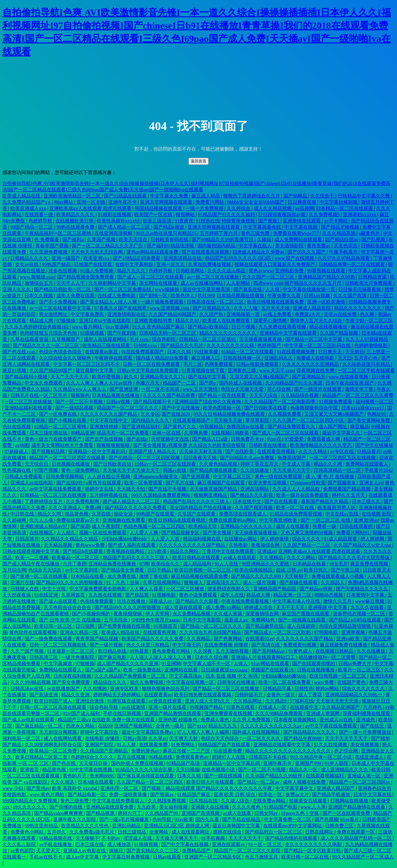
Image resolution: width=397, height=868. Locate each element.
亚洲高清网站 (255, 489)
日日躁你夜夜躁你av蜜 (282, 215)
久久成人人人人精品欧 (297, 489)
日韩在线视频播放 (316, 670)
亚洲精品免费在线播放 (113, 564)
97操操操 (66, 321)
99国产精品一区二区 (32, 227)
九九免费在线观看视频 (283, 327)
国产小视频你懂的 (92, 614)
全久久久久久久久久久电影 (314, 844)
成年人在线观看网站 (106, 339)
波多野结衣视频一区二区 (360, 614)
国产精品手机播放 (332, 795)
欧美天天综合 (134, 239)
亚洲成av (267, 551)
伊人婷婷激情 (275, 539)
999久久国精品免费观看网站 (161, 495)
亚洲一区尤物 (91, 202)
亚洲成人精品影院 (312, 308)
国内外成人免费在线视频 (138, 763)
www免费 (324, 682)
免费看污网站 (210, 202)
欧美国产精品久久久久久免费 (153, 639)
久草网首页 (74, 595)
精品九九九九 (223, 726)
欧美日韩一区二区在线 (306, 857)
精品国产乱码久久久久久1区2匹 (239, 258)
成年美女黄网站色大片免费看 (63, 445)
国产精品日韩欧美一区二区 (63, 289)
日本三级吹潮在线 (49, 433)
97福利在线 (302, 701)
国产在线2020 (177, 414)
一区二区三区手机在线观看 (366, 370)
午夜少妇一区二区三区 (369, 321)
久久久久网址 (313, 452)
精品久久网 (50, 514)
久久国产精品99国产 (51, 370)
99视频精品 (212, 427)
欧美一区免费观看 (144, 483)
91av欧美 (184, 819)
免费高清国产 (292, 458)
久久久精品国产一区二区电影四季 (280, 402)
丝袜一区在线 (167, 433)
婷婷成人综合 (259, 607)
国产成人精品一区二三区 (125, 227)
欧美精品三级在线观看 (107, 346)
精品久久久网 (328, 464)
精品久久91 (188, 321)
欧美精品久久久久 (76, 215)
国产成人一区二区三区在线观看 (151, 277)
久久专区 (150, 414)
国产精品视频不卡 (153, 402)
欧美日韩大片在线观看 (211, 782)
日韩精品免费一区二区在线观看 (352, 264)
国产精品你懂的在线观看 (292, 838)
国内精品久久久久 (151, 420)
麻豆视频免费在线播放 (344, 645)
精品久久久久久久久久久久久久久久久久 (288, 751)
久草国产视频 (102, 239)
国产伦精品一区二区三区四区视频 (145, 458)
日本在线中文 (247, 501)
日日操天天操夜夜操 (360, 289)
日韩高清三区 (44, 657)
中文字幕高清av (186, 676)
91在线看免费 (228, 751)
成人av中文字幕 (83, 857)
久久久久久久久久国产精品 (109, 414)
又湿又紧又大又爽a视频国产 (260, 377)
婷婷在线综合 (228, 832)
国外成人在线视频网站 (257, 732)
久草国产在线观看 (197, 514)
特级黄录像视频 (239, 221)
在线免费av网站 (270, 801)
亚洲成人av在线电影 (32, 483)
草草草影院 (258, 420)
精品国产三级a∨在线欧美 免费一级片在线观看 (107, 720)
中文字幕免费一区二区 (288, 819)
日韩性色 (304, 688)
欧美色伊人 (183, 296)
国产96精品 (296, 196)
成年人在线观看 (293, 526)
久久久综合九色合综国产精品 (211, 632)
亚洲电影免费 (290, 271)
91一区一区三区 (266, 844)
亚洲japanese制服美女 (156, 476)
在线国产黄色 (352, 682)
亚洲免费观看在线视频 (229, 713)
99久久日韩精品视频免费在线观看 (230, 414)
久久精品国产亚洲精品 (104, 751)
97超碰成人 (17, 452)
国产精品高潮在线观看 (214, 470)
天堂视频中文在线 (171, 439)
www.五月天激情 (201, 389)
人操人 (241, 664)
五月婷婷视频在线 (109, 495)
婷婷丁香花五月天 (260, 464)
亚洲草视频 (354, 632)
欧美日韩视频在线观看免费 (276, 302)
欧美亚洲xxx (97, 258)
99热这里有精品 (42, 826)
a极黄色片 (370, 233)
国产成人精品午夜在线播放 (31, 564)
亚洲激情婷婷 (104, 427)
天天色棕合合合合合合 (68, 607)
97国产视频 (47, 470)
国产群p (208, 383)
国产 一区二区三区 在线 (326, 520)
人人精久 (66, 533)
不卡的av (111, 838)
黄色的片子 (75, 776)
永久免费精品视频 (192, 614)
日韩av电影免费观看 (258, 364)
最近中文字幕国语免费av (148, 732)
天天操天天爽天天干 (177, 838)
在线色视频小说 (219, 770)
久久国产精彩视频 (254, 508)
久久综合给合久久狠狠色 (66, 358)
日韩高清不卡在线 (268, 757)
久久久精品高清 (339, 233)
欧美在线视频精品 (254, 570)
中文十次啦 (55, 589)
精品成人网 (42, 321)
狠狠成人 (194, 582)
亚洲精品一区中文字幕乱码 (97, 452)
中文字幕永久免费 (170, 196)
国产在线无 (373, 726)
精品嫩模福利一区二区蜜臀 (328, 657)
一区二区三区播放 (186, 589)
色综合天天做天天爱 (243, 389)
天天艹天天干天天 (70, 377)
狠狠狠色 (80, 395)
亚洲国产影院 (100, 745)
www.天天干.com (277, 370)
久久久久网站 (301, 558)
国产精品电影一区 (87, 795)
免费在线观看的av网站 (233, 520)
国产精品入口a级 (211, 439)
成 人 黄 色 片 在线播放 (330, 476)
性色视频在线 (17, 470)
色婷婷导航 (41, 221)
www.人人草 (313, 807)
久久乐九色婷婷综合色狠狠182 (37, 327)
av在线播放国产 (64, 688)
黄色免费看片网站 (171, 651)
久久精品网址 (248, 701)
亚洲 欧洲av (366, 520)
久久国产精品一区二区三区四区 (150, 782)
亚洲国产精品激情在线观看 (173, 713)
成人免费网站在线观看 (299, 239)
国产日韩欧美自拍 (113, 464)
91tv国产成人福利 (82, 713)
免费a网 (94, 508)
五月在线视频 (132, 757)
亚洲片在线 (22, 582)
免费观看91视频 (300, 645)
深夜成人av (161, 601)
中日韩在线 (23, 514)
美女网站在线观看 (159, 283)
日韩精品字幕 (277, 688)
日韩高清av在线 (27, 688)
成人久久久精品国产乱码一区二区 (357, 838)
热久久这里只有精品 (148, 645)
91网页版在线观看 (127, 701)
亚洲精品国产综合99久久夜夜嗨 (208, 402)
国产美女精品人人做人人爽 (109, 302)
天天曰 (345, 358)
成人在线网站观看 (63, 738)
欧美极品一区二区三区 (76, 558)
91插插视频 (93, 333)
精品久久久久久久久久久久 (228, 333)
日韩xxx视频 (317, 296)
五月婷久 (57, 832)
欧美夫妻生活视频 (268, 483)
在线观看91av (259, 639)
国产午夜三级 (346, 570)
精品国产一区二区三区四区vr (360, 782)
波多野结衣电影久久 (229, 589)
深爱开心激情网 (271, 321)
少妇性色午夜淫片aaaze (156, 620)
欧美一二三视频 (32, 558)
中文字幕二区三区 (233, 476)
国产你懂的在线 (66, 807)
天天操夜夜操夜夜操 (261, 339)
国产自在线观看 (282, 501)
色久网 (368, 314)
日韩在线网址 (320, 832)
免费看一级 (325, 526)
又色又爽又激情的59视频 (307, 533)
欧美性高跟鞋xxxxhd (119, 221)
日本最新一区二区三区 (71, 651)
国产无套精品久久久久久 (363, 589)
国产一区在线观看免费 (347, 813)
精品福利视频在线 (202, 539)
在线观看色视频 (160, 632)
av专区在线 (343, 452)
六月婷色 (373, 707)
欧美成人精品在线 (22, 196)
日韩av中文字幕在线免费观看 (148, 370)
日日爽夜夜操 (303, 202)
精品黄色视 (77, 514)
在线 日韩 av (289, 570)
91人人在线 (227, 564)
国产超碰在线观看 (299, 582)
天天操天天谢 (228, 420)
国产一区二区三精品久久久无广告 (108, 246)
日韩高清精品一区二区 (338, 470)
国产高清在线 (266, 645)
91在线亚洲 (47, 595)
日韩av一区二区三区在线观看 (166, 464)
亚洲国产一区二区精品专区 (213, 857)
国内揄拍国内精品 (217, 246)
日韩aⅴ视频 (119, 402)
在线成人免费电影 (117, 296)
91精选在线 (208, 221)
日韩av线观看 (167, 857)
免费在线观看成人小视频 (338, 576)
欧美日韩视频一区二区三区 (203, 570)
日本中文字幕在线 (373, 795)
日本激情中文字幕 (366, 595)
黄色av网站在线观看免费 (153, 252)
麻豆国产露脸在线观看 (306, 614)
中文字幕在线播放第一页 (309, 289)
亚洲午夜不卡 (123, 202)
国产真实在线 (248, 289)
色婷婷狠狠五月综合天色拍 (49, 333)
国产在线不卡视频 (168, 489)
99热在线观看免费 (76, 227)
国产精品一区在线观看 (223, 395)
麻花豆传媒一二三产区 (187, 751)
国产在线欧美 (240, 452)
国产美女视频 (217, 533)
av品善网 (305, 208)
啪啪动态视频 (329, 595)
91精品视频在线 (56, 838)
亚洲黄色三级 (242, 370)
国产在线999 (70, 483)
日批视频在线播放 (71, 464)
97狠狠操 (85, 664)
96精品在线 (161, 757)
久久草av (158, 738)
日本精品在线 (204, 801)
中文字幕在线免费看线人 (119, 801)
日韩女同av (267, 813)
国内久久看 (208, 819)
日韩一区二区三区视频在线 (58, 645)
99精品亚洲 (82, 433)
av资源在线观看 (166, 701)
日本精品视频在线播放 (241, 296)
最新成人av (237, 620)
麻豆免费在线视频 (370, 564)
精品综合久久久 (110, 682)
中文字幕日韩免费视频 (126, 857)
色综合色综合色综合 (61, 352)
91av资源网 (118, 327)
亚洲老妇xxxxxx (360, 215)
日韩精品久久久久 (30, 258)
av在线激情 (134, 707)
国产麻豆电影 (113, 657)
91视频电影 (164, 595)
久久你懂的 (96, 688)
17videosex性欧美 (308, 483)
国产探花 (80, 526)
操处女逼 (124, 514)
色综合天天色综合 (220, 738)
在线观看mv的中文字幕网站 (293, 826)
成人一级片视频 (260, 582)
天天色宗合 (346, 246)
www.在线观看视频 (349, 377)
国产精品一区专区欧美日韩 (313, 851)
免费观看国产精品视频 (347, 489)
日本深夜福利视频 (73, 676)
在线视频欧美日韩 (75, 221)
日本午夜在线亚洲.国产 (350, 383)
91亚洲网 (171, 664)
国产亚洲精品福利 (141, 427)
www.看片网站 (88, 327)
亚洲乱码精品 (127, 826)
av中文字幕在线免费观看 (56, 489)
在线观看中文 (305, 707)
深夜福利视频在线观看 (367, 713)
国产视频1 (269, 221)
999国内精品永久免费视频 (30, 801)
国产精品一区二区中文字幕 (314, 339)
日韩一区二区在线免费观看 (152, 364)
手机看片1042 (379, 470)
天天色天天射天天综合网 (97, 252)
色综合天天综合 (45, 570)
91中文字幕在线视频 (91, 770)
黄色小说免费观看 (198, 595)
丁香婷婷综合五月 (44, 501)
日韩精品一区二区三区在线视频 (54, 495)
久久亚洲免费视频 (49, 252)
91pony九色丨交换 (301, 813)
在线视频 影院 (377, 514)
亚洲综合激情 (90, 701)
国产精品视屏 (101, 813)
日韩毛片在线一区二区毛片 (39, 395)
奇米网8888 (102, 776)
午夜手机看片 (344, 252)
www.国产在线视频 (295, 258)
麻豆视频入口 (206, 358)
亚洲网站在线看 (182, 670)
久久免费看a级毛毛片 (92, 832)
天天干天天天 (291, 607)
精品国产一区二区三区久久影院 (248, 851)
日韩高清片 (27, 539)
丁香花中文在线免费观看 (228, 551)
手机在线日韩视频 (123, 713)
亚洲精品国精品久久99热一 (354, 695)
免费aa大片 (298, 795)
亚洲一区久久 (171, 264)
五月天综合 (116, 620)
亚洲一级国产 (66, 258)
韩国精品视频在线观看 (159, 208)
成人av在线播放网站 (202, 283)
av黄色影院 (22, 851)
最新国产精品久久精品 (325, 501)
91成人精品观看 (341, 539)
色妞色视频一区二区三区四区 (155, 526)
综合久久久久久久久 (364, 688)
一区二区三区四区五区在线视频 (343, 458)
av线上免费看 (278, 314)
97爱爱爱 (295, 439)
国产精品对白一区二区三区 (274, 832)
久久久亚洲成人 (66, 508)
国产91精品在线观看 (126, 196)
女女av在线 (27, 264)
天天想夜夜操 (17, 595)
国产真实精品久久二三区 (153, 851)
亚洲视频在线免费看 (124, 520)
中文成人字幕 (297, 464)
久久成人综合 (236, 801)
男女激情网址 (54, 314)
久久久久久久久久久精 (231, 346)
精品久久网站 (185, 551)
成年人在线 (232, 595)
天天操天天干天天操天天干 (132, 470)
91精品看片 (369, 452)
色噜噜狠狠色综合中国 (315, 408)
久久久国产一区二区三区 (269, 277)
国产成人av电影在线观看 (29, 720)
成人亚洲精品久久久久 (345, 770)
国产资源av (162, 795)
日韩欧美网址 (190, 271)
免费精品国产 (197, 851)
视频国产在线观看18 (273, 670)
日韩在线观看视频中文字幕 (31, 551)
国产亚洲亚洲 (124, 389)
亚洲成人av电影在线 (85, 851)
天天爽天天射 (184, 738)
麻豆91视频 (15, 370)
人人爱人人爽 (144, 533)
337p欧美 (158, 551)
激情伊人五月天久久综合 (317, 321)
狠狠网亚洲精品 (211, 495)
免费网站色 (263, 620)
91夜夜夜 (184, 221)
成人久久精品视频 (273, 208)
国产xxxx (197, 726)
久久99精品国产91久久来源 (294, 383)
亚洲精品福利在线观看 (29, 408)
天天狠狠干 (297, 576)
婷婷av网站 (328, 688)
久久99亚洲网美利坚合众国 (54, 745)
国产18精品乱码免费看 (137, 258)
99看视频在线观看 (327, 271)
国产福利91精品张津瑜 (171, 246)
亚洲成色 (366, 720)
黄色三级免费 (256, 233)
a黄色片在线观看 (104, 483)
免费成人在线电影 (316, 358)
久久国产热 (212, 314)
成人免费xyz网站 (224, 607)
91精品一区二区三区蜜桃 (61, 427)
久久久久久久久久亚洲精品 (311, 364)
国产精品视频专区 (181, 533)
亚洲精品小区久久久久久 (247, 526)
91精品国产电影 (281, 807)
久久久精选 (63, 782)
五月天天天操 (276, 308)
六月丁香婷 (74, 564)
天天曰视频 (188, 770)
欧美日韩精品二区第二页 (42, 757)
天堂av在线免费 (341, 314)
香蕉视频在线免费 (316, 370)
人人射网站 (239, 283)
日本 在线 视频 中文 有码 (232, 676)
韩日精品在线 (113, 651)
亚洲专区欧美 (125, 688)
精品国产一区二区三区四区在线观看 (68, 458)
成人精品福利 (198, 564)
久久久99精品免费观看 (280, 713)
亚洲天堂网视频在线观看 (167, 202)
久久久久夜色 (247, 807)
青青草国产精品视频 (97, 639)
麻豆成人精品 (206, 196)
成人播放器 (120, 844)
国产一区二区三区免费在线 (123, 289)
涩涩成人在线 (138, 838)
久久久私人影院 (20, 844)
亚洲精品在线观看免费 (110, 807)
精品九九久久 (132, 271)
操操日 (117, 851)
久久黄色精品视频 (219, 464)
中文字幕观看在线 (263, 227)
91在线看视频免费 (296, 352)
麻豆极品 (360, 427)
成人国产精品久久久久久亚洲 (128, 664)
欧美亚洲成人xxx (29, 208)
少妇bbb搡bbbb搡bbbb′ (125, 539)
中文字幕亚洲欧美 (279, 520)
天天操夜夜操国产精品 (214, 489)
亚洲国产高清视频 (201, 813)
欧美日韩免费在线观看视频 (203, 695)
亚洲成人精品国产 (336, 788)
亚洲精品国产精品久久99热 (327, 277)
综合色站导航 (104, 707)
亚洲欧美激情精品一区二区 (73, 196)
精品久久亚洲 (76, 695)
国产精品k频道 (169, 227)
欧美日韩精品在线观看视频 (177, 520)
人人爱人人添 (166, 539)
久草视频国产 (66, 339)
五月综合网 (14, 570)
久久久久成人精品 (227, 271)
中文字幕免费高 (88, 314)
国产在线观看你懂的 (314, 664)
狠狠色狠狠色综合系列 (166, 688)
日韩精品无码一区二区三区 (168, 333)
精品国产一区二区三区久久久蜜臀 (358, 395)
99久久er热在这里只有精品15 (167, 233)
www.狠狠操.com (37, 277)
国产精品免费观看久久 (292, 427)
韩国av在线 (175, 470)
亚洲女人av (371, 483)
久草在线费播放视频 (210, 264)
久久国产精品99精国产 (173, 314)
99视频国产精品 (207, 707)
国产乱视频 (374, 239)
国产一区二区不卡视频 (80, 402)
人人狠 (273, 289)
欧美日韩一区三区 (54, 626)
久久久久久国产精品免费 (169, 395)
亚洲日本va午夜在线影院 (105, 321)
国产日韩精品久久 (212, 308)
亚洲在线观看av (229, 844)
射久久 (131, 377)
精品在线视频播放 (329, 327)
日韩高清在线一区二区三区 (216, 302)
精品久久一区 (304, 770)
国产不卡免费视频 (58, 302)
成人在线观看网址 (191, 832)
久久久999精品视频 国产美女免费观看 (51, 682)
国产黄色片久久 (180, 427)
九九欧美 (147, 807)
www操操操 (168, 289)
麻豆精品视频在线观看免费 (200, 576)
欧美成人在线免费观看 (227, 321)
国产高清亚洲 (44, 695)
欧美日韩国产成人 (54, 701)
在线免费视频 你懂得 (227, 645)
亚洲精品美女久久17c (163, 377)
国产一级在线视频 (224, 776)
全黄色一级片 (281, 695)
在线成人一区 (273, 707)
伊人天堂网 (158, 614)
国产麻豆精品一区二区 (39, 726)
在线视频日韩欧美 (231, 433)
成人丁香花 (311, 695)
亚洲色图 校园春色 (178, 720)
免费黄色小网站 (28, 832)
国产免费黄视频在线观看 (125, 626)
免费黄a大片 (308, 314)
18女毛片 (339, 564)
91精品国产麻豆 (194, 795)
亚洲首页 (30, 770)
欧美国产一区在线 (154, 215)
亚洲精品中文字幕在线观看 (289, 333)
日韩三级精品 (132, 832)
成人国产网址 (333, 427)
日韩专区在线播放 (237, 682)
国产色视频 (326, 819)
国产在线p (138, 439)
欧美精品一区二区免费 (54, 751)
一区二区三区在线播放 (29, 402)
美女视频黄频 (365, 745)
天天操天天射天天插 (201, 452)
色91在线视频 (17, 427)
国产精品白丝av (342, 239)
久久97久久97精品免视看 (344, 258)
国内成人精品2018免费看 (163, 358)
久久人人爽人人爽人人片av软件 (100, 383)
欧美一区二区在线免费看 (285, 682)
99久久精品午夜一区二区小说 (321, 757)
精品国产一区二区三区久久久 (128, 408)
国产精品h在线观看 (83, 551)
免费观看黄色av (193, 757)
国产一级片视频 (107, 645)
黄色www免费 (91, 545)
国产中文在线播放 (181, 408)
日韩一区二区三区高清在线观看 (54, 707)
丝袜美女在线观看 (309, 801)
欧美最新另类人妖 (337, 508)
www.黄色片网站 (47, 795)
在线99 (105, 726)
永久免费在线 (122, 576)
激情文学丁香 (360, 389)
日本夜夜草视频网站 (296, 720)
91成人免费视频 (97, 271)
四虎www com (268, 283)
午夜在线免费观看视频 (246, 601)
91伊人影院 (337, 763)
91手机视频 (214, 838)
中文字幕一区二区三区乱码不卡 (87, 364)
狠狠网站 (186, 215)
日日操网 (85, 626)
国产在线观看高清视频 (206, 252)
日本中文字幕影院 (202, 620)
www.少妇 (13, 788)
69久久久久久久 (30, 807)
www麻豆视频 (370, 601)
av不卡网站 (336, 221)
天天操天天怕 (131, 489)
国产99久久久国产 (307, 252)
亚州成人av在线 (337, 720)
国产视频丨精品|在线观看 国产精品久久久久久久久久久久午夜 (208, 788)
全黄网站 (159, 832)
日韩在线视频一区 (243, 358)
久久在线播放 (255, 470)
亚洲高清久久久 (223, 582)
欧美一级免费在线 (143, 670)
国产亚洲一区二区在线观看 (39, 576)
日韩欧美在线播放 (268, 445)
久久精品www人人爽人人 (80, 389)
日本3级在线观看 (96, 782)
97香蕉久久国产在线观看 (121, 308)
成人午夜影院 (107, 526)
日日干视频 (244, 327)
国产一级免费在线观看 (49, 639)
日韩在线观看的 (357, 526)
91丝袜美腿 (207, 352)
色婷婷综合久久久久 (93, 757)
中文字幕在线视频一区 (191, 682)
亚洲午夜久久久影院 (75, 819)
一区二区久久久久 (262, 738)
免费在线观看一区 (356, 832)
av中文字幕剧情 (82, 570)
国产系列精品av (269, 651)
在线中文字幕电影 (135, 264)
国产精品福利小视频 (26, 377)
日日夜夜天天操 (201, 458)
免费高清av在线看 (246, 427)
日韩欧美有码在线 (170, 239)
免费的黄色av (146, 751)
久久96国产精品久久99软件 (274, 776)
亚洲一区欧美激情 (327, 302)
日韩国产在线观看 (93, 264)
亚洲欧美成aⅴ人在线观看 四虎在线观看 (91, 208)
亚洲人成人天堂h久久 (208, 701)
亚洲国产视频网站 (134, 726)
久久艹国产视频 (28, 651)
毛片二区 (193, 364)
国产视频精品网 (49, 452)
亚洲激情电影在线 (127, 314)
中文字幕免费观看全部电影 (99, 589)
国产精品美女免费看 (123, 570)
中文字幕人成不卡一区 (207, 664)
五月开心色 (366, 358)
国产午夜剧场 (122, 333)
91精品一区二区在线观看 (248, 352)
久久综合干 (323, 196)
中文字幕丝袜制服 (339, 202)
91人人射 (127, 745)
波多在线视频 (63, 271)
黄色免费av (319, 246)
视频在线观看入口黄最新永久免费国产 (275, 264)
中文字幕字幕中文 (295, 788)
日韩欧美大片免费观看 (369, 283)
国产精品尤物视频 (341, 227)
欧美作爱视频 (107, 377)
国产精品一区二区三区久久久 (212, 626)
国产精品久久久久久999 (257, 576)
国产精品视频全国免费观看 (86, 277)
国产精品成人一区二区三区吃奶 (278, 632)
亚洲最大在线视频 (210, 807)
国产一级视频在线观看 (302, 620)
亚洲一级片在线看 (168, 707)
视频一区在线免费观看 (103, 533)
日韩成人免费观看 (24, 476)
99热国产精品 (57, 264)
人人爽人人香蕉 (147, 589)
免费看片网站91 (353, 533)
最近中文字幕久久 (342, 433)
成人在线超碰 (301, 626)
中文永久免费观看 (44, 383)
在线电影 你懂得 (103, 738)
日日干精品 (160, 570)
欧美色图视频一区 (223, 408)
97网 (144, 564)
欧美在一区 (271, 795)
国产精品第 (137, 595)
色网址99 (377, 414)
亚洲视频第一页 (244, 314)
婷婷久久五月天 (349, 495)
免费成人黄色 (215, 720)
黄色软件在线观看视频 (34, 632)
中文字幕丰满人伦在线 (297, 601)
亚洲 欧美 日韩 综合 (235, 795)
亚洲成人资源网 (323, 713)
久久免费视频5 (325, 215)
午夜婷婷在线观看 (114, 358)
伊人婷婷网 (373, 539)
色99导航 (162, 819)
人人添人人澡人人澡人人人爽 (161, 657)
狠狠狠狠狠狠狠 (114, 445)
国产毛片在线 (180, 483)
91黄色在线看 (241, 707)
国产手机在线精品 (242, 819)
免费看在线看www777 (297, 233)
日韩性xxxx (146, 346)
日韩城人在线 (25, 589)
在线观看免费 (154, 745)
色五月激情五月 (262, 857)
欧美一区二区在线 (296, 508)
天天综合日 (37, 464)
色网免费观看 (219, 364)
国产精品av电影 (317, 589)
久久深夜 (203, 651)
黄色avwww (261, 271)
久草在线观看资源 (30, 339)
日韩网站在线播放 (350, 801)
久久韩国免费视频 (167, 801)
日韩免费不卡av (248, 439)
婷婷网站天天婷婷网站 (117, 695)
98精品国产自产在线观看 (225, 745)
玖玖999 (206, 296)
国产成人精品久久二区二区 (132, 501)
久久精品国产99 (162, 813)
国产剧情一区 (154, 296)
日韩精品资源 (373, 277)
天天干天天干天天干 (347, 738)
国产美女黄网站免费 (369, 420)
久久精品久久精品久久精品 (70, 539)
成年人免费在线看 (76, 296)
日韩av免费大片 (355, 664)
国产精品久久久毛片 (182, 346)
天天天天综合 (264, 395)
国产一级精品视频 (75, 408)
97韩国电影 (326, 632)
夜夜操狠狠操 (128, 614)
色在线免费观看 (97, 601)
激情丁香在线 (154, 576)
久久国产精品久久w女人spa (363, 545)
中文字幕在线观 (301, 227)
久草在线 (102, 514)
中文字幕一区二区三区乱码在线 (318, 346)
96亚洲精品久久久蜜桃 (266, 564)
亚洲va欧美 (348, 639)
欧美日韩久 (316, 570)
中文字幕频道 (58, 664)
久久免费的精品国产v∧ (27, 202)
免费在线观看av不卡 (78, 520)
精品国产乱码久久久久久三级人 (197, 501)
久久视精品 (272, 558)
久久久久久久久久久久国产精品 (193, 545)
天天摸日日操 (94, 763)
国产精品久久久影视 (252, 495)
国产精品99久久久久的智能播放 (70, 582)
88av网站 (64, 202)
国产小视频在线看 (68, 420)
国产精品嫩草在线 (265, 626)
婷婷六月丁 (130, 813)
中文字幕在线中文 (109, 420)
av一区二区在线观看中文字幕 (61, 308)
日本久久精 (180, 352)
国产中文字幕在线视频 (185, 844)
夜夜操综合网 (266, 545)
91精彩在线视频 (115, 215)
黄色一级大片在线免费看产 (54, 439)
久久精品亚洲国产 (341, 707)
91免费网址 (183, 745)
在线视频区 (42, 533)
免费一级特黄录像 (128, 795)
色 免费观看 (47, 239)
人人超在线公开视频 (109, 476)
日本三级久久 (367, 501)
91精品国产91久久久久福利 (227, 215)
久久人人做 (246, 308)
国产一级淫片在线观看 (318, 389)
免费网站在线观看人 (367, 464)
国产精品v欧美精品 (209, 327)
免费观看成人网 (324, 439)
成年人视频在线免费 (305, 782)
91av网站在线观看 (270, 664)
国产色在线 (64, 763)
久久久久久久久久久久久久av (272, 726)
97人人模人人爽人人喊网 (204, 732)
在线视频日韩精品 (335, 651)
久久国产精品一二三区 (307, 545)
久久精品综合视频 (300, 395)
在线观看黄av (158, 695)
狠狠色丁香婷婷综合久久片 (252, 196)
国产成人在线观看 (58, 601)
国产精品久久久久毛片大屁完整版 (355, 558)
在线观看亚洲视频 (277, 452)
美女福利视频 (174, 807)
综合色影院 (164, 339)
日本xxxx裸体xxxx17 (363, 408)
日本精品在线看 (310, 564)
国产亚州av (38, 788)
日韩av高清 (135, 738)
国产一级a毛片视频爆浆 (124, 819)
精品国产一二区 (180, 383)
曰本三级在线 (90, 844)
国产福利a (73, 239)
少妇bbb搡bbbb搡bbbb (284, 676)
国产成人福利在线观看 (132, 545)
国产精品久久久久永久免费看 (136, 508)
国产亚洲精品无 (309, 377)
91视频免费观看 (336, 402)
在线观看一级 (39, 215)
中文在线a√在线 (342, 514)
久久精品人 (333, 582)
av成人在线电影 (240, 558)
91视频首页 (166, 626)
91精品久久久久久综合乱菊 (144, 770)
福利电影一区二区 (22, 738)
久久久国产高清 (350, 296)
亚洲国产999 (309, 763)
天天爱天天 (49, 851)
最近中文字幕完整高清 (207, 289)
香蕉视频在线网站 (126, 551)
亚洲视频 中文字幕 (328, 607)
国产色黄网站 (228, 639)
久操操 (265, 239)
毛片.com (140, 339)
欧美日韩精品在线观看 (197, 558)
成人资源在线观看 (184, 607)
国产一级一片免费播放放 (366, 732)
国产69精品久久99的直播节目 (223, 239)
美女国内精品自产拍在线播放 (201, 508)
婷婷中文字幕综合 (100, 732)
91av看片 (350, 819)
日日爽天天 (331, 352)
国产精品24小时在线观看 (355, 620)
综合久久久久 (307, 539)
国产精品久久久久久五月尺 (314, 283)
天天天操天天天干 (292, 470)
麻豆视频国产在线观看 (222, 483)
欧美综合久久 (166, 564)
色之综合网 (347, 751)
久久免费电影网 (83, 501)
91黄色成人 (301, 651)
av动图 (22, 445)
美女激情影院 (290, 246)
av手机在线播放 (56, 844)
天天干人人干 (71, 283)
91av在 (275, 439)
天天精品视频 (58, 545)
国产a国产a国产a (103, 670)
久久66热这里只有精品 (367, 364)
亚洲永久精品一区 (80, 632)
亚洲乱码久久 (279, 358)
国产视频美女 (342, 483)
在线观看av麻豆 (102, 352)
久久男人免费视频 (252, 720)
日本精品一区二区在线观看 (345, 208)
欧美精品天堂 (203, 526)
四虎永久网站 (81, 726)
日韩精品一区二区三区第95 (208, 339)
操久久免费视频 (147, 682)
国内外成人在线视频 (241, 383)
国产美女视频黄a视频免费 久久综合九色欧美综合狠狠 (190, 445)
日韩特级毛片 (249, 695)
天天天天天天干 (246, 838)
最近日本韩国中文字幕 (237, 826)
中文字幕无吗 (187, 645)
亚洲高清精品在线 (183, 258)
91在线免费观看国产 (143, 352)
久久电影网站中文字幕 (113, 283)
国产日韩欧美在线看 (266, 408)
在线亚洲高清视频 (114, 233)
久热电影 (239, 545)
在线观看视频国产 (192, 420)
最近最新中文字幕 (95, 370)
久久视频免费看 (285, 414)
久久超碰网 (15, 520)
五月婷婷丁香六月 (219, 233)
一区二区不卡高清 (161, 389)
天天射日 (355, 352)
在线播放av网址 (241, 539)
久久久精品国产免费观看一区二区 (131, 676)
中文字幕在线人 (256, 246)
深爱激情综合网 (263, 614)
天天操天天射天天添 (338, 701)
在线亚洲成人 (370, 757)
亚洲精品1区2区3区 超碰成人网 (177, 826)
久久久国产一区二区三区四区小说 (309, 420)
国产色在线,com (20, 352)
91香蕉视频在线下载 (204, 370)
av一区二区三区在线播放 (213, 277)
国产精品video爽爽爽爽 (59, 813)
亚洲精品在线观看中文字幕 (282, 745)
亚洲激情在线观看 (302, 221)
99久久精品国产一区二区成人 (363, 857)
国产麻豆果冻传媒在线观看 (146, 776)
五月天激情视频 (233, 651)
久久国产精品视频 (339, 333)
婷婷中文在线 (100, 489)
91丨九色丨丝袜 (123, 582)
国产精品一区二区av (259, 782)
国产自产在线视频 (104, 439)
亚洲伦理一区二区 (120, 788)
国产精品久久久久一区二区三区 (47, 346)
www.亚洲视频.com (170, 308)
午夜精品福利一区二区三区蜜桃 (58, 233)
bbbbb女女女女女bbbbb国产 (256, 202)
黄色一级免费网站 (81, 470)
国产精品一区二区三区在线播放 (226, 688)
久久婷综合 (239, 208)
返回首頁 (198, 161)
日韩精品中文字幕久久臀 (364, 196)
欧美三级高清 (158, 221)
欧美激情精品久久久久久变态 (321, 445)
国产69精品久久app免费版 (248, 458)
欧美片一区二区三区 (360, 670)
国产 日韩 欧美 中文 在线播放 (70, 620)
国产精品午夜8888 (303, 738)
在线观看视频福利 (325, 776)
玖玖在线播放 (132, 601)
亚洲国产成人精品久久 (153, 452)
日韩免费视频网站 (65, 476)
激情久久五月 (338, 601)
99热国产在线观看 (156, 514)
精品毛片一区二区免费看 (123, 433)
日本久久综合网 (212, 657)
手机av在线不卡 (46, 857)
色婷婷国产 (270, 346)
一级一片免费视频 (205, 208)
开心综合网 (280, 389)
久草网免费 (196, 433)
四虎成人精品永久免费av (259, 252)
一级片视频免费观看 (163, 302)
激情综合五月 (39, 283)
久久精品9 (277, 701)
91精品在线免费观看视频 (296, 514)
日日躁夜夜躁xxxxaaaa (225, 670)
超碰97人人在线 (229, 757)
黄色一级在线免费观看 (279, 476)
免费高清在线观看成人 (243, 514)
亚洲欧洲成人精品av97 (44, 526)
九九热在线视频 (106, 595)
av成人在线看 (238, 813)
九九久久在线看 (368, 607)
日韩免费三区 (340, 826)
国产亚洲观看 (196, 476)
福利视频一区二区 (374, 402)
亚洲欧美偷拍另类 (154, 321)
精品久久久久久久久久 (358, 308)
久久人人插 (42, 520)
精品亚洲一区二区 (293, 595)
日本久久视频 (39, 296)
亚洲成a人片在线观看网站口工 (264, 657)
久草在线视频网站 (162, 582)
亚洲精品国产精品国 (275, 589)
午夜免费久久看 (285, 296)
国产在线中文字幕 (208, 377)
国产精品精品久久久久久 (310, 732)
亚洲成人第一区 (364, 776)
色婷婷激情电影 (371, 346)
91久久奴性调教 (331, 745)
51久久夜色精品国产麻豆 (159, 327)
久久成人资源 (228, 614)
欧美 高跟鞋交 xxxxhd (75, 788)
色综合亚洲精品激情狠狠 (345, 626)
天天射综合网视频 (58, 732)
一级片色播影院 (78, 657)
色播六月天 (148, 383)
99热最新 (140, 651)
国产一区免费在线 (58, 414)
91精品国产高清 (184, 763)
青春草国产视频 (53, 246)
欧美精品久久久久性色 (85, 826)
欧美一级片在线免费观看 (303, 495)
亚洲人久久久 (17, 289)
